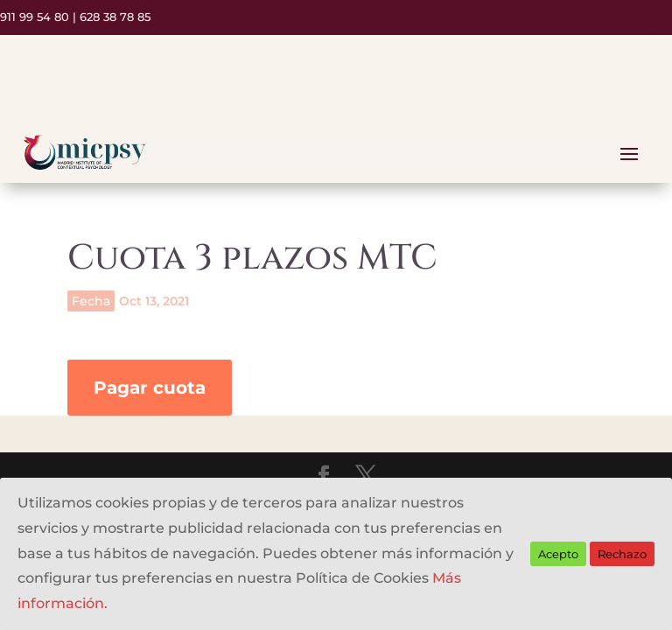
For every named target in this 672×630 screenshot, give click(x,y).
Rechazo (622, 554)
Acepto (558, 554)
